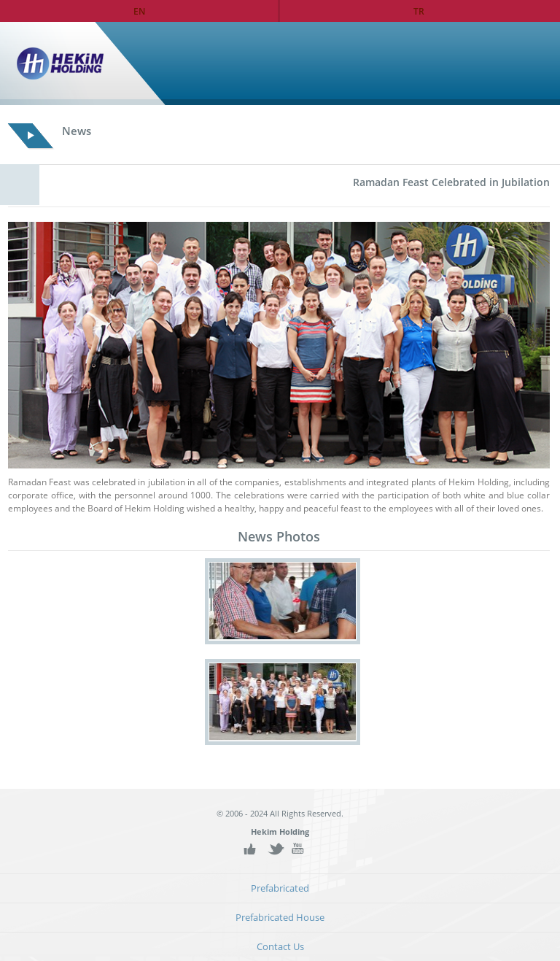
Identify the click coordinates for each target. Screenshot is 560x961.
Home (518, 63)
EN (139, 11)
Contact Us (280, 947)
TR (419, 11)
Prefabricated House (280, 918)
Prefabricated (280, 888)
